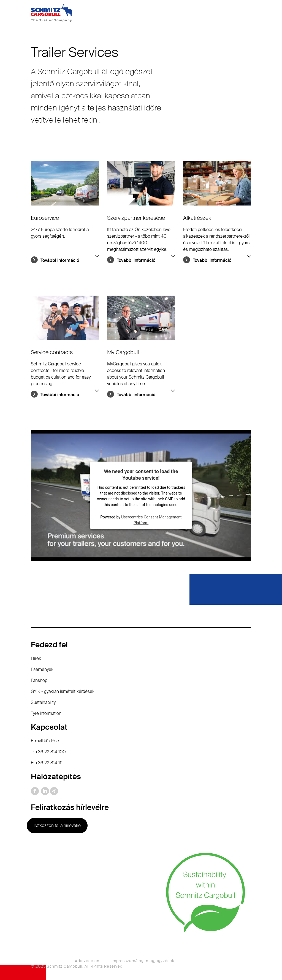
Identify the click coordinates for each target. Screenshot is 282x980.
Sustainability (43, 702)
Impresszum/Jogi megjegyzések (143, 961)
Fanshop (39, 680)
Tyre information (46, 713)
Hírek (36, 658)
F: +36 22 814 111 (47, 763)
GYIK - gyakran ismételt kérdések (63, 691)
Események (42, 669)
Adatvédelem (88, 961)
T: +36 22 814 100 (48, 752)
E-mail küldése (45, 741)
